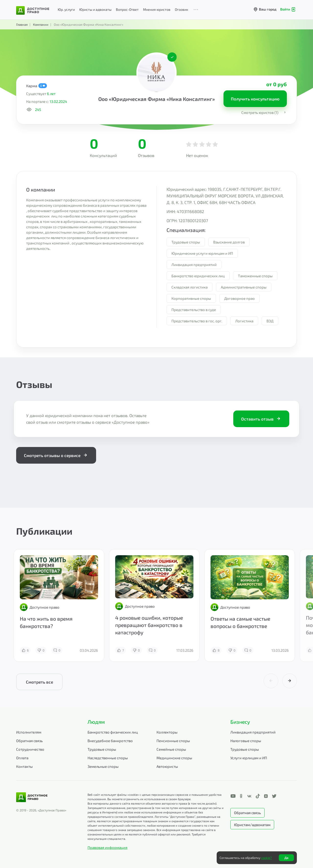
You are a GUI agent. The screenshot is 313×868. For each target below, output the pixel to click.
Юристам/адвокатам (252, 825)
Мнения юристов (157, 9)
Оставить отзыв (261, 419)
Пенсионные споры (173, 741)
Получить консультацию (255, 99)
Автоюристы (167, 766)
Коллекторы (167, 732)
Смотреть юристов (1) (264, 112)
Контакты (24, 766)
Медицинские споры (174, 758)
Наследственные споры (108, 758)
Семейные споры (171, 749)
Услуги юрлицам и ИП (249, 758)
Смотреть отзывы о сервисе (56, 455)
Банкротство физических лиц (113, 732)
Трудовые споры (102, 749)
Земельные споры (103, 766)
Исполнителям (29, 732)
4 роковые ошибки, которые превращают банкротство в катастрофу (149, 625)
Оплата (22, 758)
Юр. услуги (66, 9)
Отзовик (182, 9)
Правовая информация (107, 847)
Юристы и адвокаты (95, 9)
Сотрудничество (30, 749)
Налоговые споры (246, 741)
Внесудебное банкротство (110, 741)
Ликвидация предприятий (253, 732)
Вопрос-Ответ (127, 9)
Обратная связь (29, 741)
